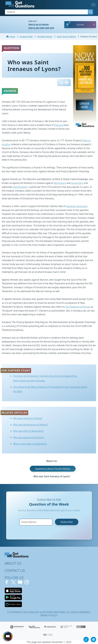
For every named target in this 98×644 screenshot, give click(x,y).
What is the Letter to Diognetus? (30, 444)
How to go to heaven (39, 24)
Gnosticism (77, 183)
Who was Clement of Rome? (28, 418)
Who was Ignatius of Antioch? (29, 437)
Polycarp (59, 125)
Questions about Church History (53, 469)
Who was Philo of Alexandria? (28, 431)
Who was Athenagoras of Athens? (31, 425)
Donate (80, 25)
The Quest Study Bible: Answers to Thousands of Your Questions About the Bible (50, 389)
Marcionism (60, 183)
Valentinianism (20, 187)
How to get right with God (41, 28)
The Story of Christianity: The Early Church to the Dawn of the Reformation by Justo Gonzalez (45, 378)
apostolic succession (77, 206)
